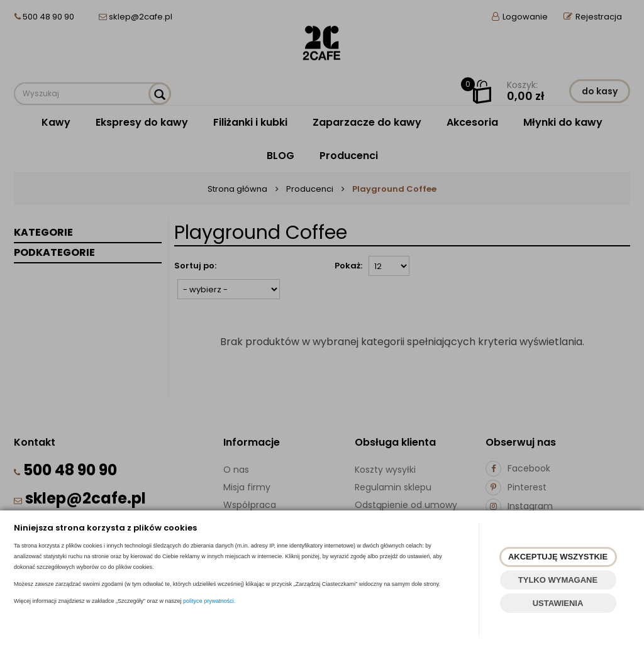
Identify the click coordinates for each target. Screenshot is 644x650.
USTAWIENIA (558, 603)
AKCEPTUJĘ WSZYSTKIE (558, 557)
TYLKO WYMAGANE (558, 580)
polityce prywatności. (209, 601)
